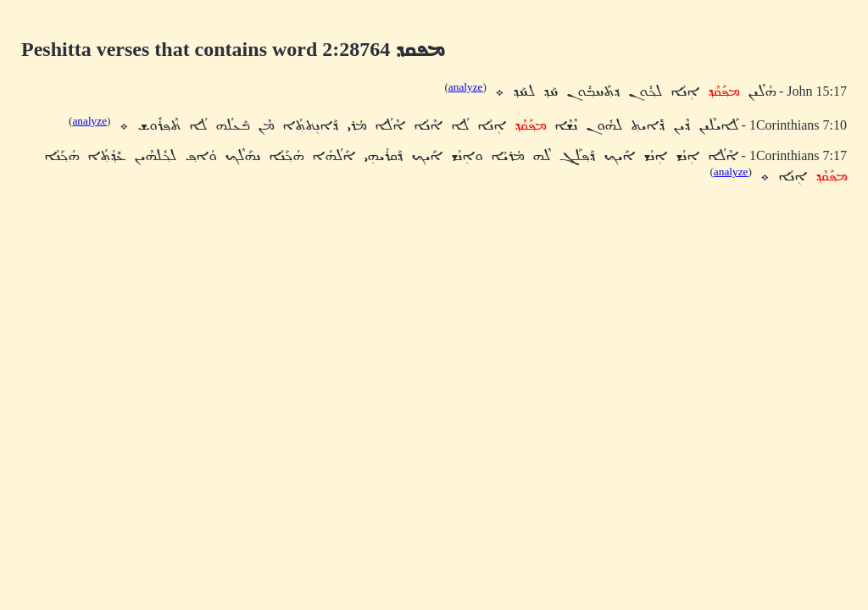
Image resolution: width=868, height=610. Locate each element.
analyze (466, 87)
